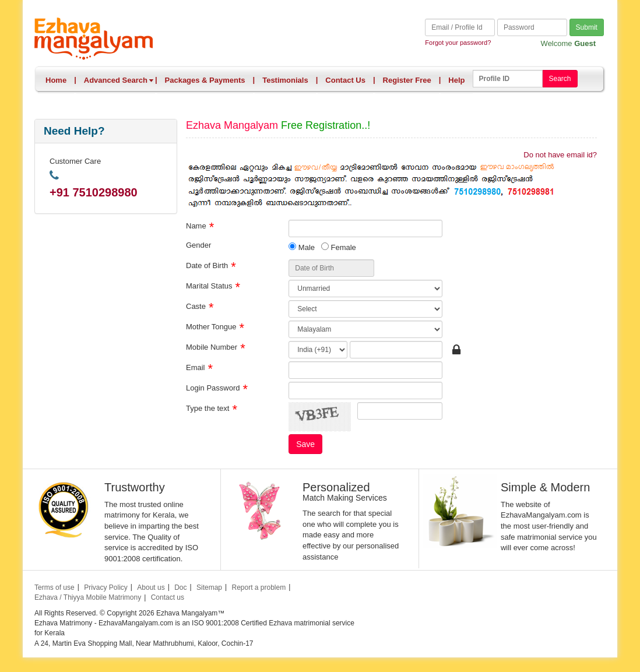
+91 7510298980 (94, 192)
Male (302, 247)
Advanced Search (119, 80)
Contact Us (345, 80)
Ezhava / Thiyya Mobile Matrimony (88, 597)
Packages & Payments (205, 80)
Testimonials (285, 80)
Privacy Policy (106, 587)
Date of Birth (207, 265)
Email (196, 367)
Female (339, 247)
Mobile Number (212, 346)
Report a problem (259, 587)
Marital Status (209, 285)
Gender (198, 244)
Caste (196, 306)
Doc (180, 587)
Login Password (213, 387)
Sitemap (209, 587)
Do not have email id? (560, 155)
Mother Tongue (211, 326)
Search (560, 79)
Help (456, 80)
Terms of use (54, 587)
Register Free (407, 80)
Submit (587, 27)
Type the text (208, 408)
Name (196, 225)
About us (151, 587)
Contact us (168, 597)
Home (56, 80)
